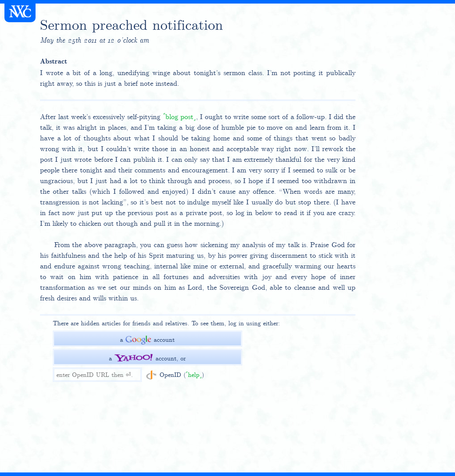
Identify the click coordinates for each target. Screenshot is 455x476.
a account (147, 340)
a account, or (147, 358)
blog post (179, 117)
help (194, 375)
